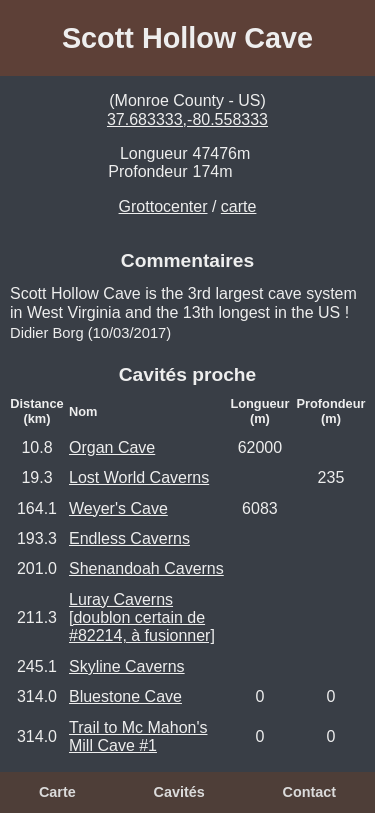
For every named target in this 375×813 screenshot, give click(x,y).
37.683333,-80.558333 (187, 119)
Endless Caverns (129, 538)
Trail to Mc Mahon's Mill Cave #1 (138, 736)
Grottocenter (163, 206)
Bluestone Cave (125, 696)
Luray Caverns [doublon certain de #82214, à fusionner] (142, 618)
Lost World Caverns (139, 477)
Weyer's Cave (118, 508)
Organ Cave (112, 447)
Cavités (178, 792)
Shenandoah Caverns (146, 568)
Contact (309, 792)
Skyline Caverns (127, 666)
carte (239, 206)
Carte (57, 792)
